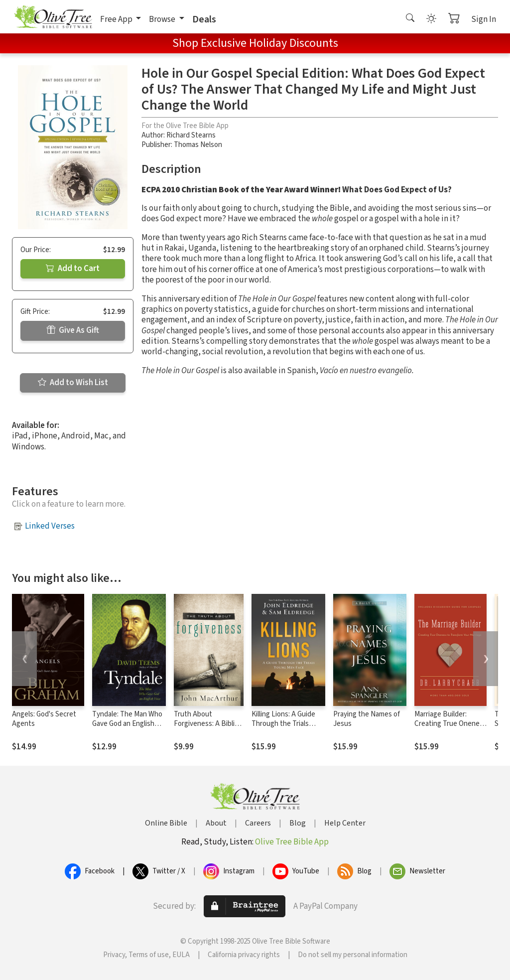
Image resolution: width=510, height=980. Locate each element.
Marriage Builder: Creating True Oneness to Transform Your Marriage (450, 728)
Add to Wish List (73, 383)
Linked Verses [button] (50, 526)
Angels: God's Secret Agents (44, 719)
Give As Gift (73, 330)
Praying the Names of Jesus (367, 719)
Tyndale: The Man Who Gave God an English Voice (127, 724)
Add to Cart (73, 269)
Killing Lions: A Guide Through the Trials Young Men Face (283, 724)
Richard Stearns (191, 135)
